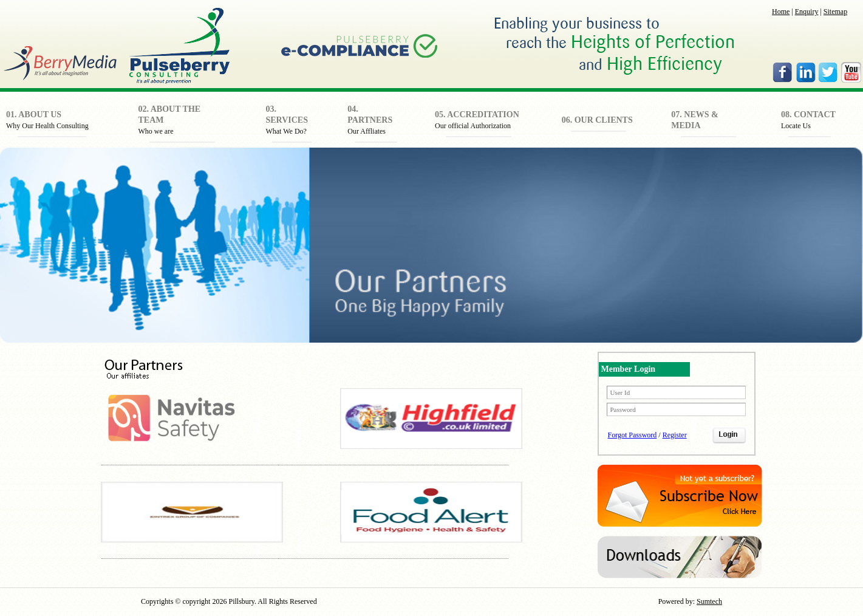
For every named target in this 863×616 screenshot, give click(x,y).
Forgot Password (633, 435)
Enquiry (807, 12)
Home (781, 12)
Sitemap (835, 12)
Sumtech (709, 601)
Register (675, 435)
